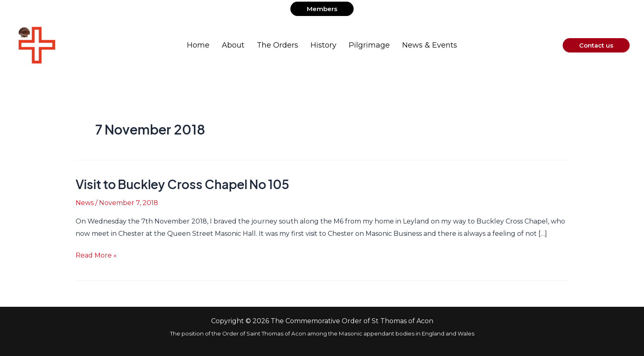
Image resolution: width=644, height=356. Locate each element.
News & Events (430, 45)
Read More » (96, 254)
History (323, 45)
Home (198, 45)
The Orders (277, 45)
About (233, 45)
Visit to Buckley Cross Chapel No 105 (182, 184)
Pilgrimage (369, 45)
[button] (322, 9)
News (85, 203)
